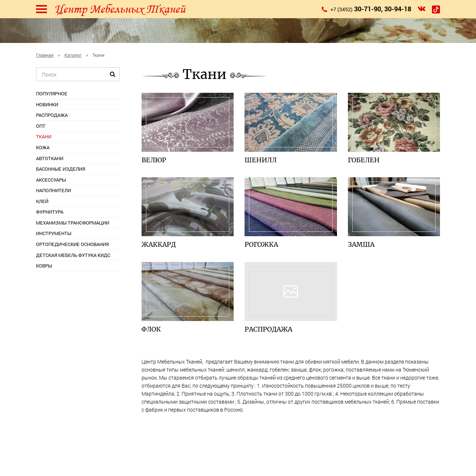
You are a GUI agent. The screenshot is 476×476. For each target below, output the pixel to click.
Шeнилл (261, 160)
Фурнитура (50, 212)
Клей (42, 201)
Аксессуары (51, 180)
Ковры (44, 266)
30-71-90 (368, 9)
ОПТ (41, 126)
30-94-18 (398, 9)
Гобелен (364, 160)
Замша (361, 244)
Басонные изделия (61, 169)
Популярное (52, 94)
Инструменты (54, 233)
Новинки (47, 104)
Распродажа (52, 115)
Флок (151, 329)
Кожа (43, 147)
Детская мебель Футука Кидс (73, 255)
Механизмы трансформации (73, 223)
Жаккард (159, 244)
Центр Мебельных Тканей (120, 9)
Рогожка (261, 244)
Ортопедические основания (72, 244)
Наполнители (53, 190)
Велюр (154, 160)
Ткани (44, 136)
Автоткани (50, 158)
